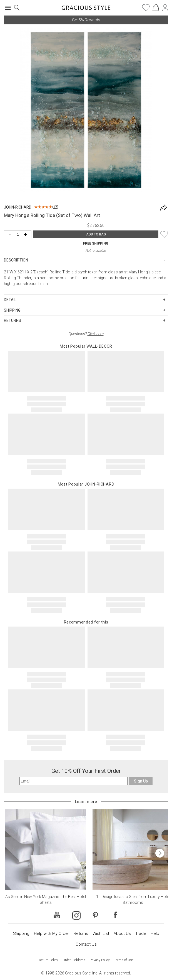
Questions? (86, 334)
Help (155, 933)
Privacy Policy (100, 960)
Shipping (21, 933)
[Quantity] (19, 235)
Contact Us (86, 944)
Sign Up (141, 781)
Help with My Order (52, 933)
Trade (141, 933)
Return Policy (48, 960)
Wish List (101, 933)
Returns (81, 933)
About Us (122, 933)
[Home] (86, 9)
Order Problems (74, 960)
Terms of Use (124, 960)
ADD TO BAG (96, 234)
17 (55, 207)
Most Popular (86, 346)
